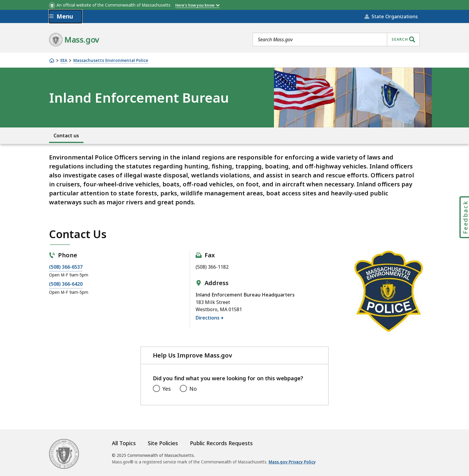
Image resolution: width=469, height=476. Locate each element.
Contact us (66, 136)
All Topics (124, 443)
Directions (208, 317)
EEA (64, 61)
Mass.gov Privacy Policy (292, 462)
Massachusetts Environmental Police (111, 61)
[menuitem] (66, 135)
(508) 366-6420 (66, 284)
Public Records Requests (221, 443)
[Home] (52, 60)
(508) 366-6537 (66, 267)
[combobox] (336, 39)
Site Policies (163, 443)
